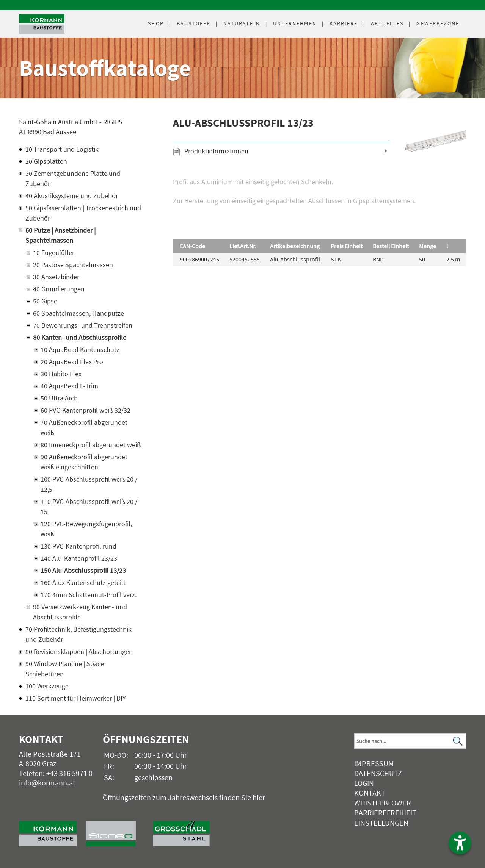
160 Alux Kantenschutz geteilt (83, 583)
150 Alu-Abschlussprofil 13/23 (83, 570)
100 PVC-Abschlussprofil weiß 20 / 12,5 (89, 484)
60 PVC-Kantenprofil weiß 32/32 (86, 410)
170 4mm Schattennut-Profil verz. (89, 595)
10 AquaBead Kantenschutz (80, 350)
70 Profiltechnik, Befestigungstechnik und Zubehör (78, 634)
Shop (156, 23)
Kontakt (370, 793)
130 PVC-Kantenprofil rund (78, 546)
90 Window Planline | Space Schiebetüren (65, 669)
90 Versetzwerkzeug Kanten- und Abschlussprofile (80, 612)
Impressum (374, 763)
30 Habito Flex (61, 374)
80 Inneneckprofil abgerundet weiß (91, 445)
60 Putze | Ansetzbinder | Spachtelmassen (60, 235)
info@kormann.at (47, 783)
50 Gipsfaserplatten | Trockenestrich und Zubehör (83, 213)
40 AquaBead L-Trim (69, 386)
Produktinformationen (216, 151)
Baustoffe (194, 23)
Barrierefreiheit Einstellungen (385, 817)
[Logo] (42, 24)
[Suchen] (458, 741)
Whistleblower (383, 803)
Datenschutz (378, 773)
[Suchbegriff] (410, 741)
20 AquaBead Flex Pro (72, 362)
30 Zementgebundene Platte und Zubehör (73, 178)
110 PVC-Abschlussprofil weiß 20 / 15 (89, 507)
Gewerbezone (438, 23)
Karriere (344, 23)
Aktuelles (387, 23)
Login (364, 783)
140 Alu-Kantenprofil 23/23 (79, 558)
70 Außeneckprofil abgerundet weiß (84, 427)
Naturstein (242, 23)
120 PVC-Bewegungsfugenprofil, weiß (86, 529)
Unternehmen (295, 23)
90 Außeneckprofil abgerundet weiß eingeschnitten (84, 462)
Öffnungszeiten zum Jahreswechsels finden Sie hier (184, 797)
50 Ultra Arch (59, 398)
